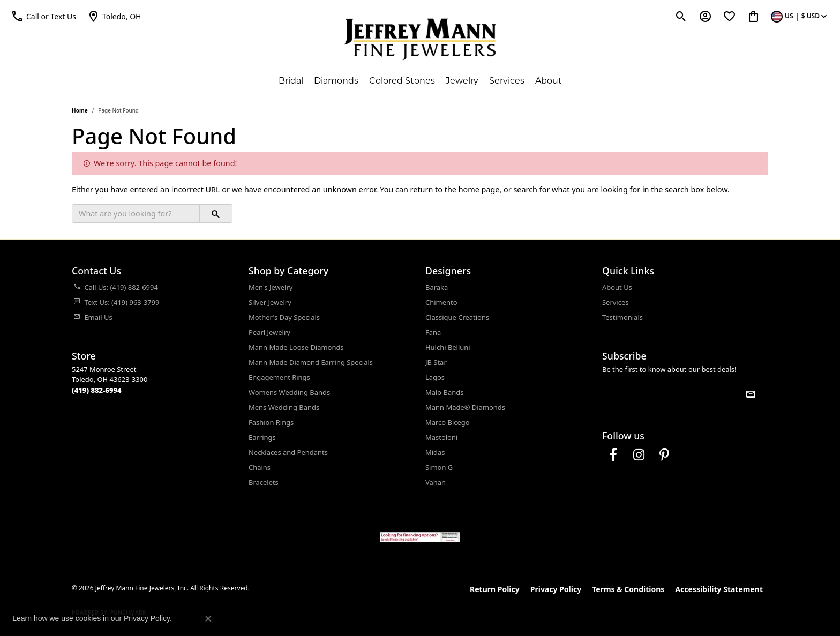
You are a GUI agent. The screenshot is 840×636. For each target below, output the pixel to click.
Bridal (291, 81)
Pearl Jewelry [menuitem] (269, 332)
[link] (114, 16)
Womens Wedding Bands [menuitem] (289, 392)
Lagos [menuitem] (435, 377)
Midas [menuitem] (435, 452)
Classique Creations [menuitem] (457, 317)
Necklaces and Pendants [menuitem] (288, 452)
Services (507, 81)
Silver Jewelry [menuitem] (270, 302)
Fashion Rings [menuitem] (271, 422)
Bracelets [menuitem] (264, 482)
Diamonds (336, 81)
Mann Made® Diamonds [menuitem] (465, 407)
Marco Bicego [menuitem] (448, 422)
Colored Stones (402, 81)
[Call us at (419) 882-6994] (97, 390)
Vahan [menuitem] (436, 482)
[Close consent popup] (208, 619)
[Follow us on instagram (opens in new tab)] (639, 455)
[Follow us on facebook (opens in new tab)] (613, 455)
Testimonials (622, 317)
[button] (43, 16)
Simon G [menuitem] (439, 467)
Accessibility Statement (719, 589)
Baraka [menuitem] (437, 287)
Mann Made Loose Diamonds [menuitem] (296, 347)
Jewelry (462, 81)
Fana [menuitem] (433, 332)
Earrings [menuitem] (262, 437)
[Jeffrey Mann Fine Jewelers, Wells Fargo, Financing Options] (420, 537)
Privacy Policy (556, 589)
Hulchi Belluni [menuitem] (448, 347)
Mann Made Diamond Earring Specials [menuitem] (311, 362)
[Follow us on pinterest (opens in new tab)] (664, 455)
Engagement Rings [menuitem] (279, 377)
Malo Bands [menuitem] (444, 392)
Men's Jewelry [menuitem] (271, 287)
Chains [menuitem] (260, 467)
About (549, 81)
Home (80, 110)
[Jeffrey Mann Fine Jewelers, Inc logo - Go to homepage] (420, 39)
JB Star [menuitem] (436, 362)
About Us (617, 287)
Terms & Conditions (628, 589)
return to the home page (455, 189)
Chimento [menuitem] (441, 302)
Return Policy (495, 589)
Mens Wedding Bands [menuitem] (284, 407)
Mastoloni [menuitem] (441, 437)
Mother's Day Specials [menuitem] (284, 317)
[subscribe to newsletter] (751, 394)
